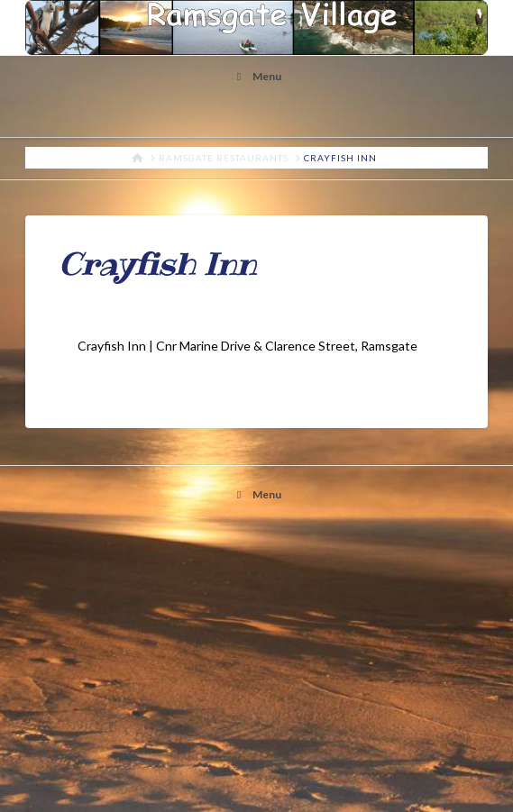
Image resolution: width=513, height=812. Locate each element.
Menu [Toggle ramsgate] (256, 494)
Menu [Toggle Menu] (256, 76)
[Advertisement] (257, 668)
